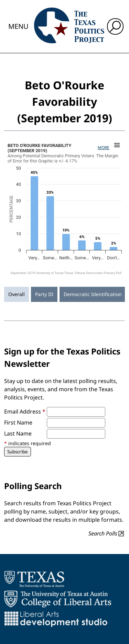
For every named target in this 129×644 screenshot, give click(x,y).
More (104, 148)
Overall (17, 294)
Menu (18, 26)
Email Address (25, 411)
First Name (18, 422)
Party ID (44, 294)
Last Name (18, 433)
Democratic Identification (93, 294)
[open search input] (115, 26)
